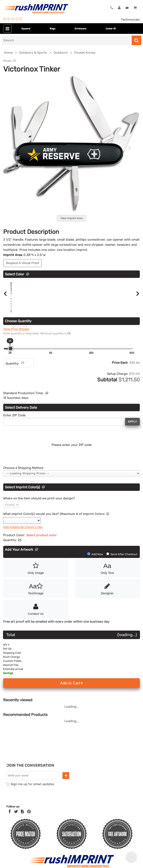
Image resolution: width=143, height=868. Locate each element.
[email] (35, 770)
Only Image (36, 563)
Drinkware (80, 29)
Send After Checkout (122, 549)
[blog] (22, 806)
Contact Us (36, 604)
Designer (107, 583)
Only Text (107, 563)
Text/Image (36, 583)
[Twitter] (16, 806)
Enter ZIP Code (14, 410)
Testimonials (130, 20)
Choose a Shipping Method (23, 463)
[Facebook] (10, 806)
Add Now (95, 549)
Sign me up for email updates (32, 779)
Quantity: (12, 358)
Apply (132, 416)
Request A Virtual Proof (22, 263)
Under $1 (111, 29)
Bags (53, 29)
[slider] (11, 343)
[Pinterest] (29, 806)
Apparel (26, 29)
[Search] (67, 40)
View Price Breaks (16, 324)
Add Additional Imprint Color (23, 522)
